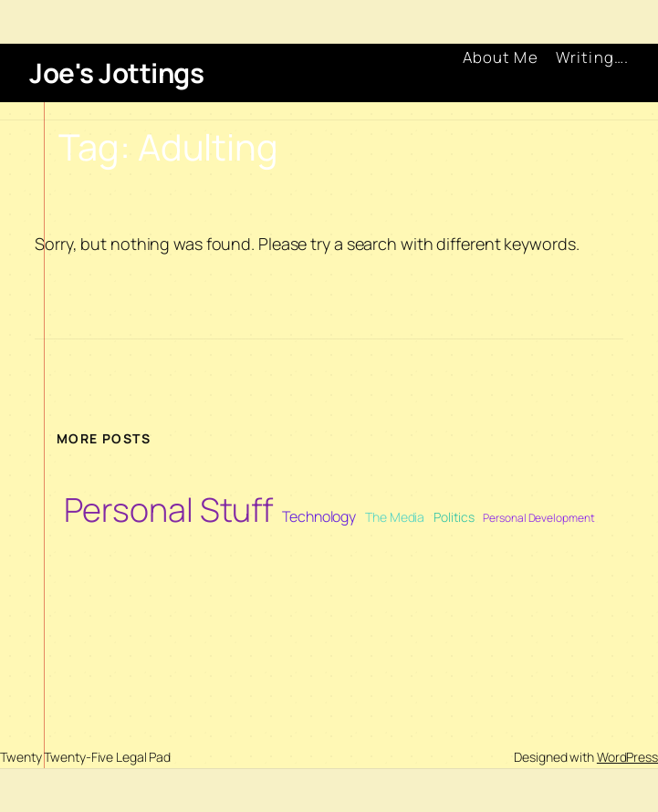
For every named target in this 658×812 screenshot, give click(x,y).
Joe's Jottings (116, 73)
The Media (395, 517)
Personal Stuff (169, 510)
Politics (454, 517)
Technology (319, 516)
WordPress (627, 757)
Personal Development (538, 518)
